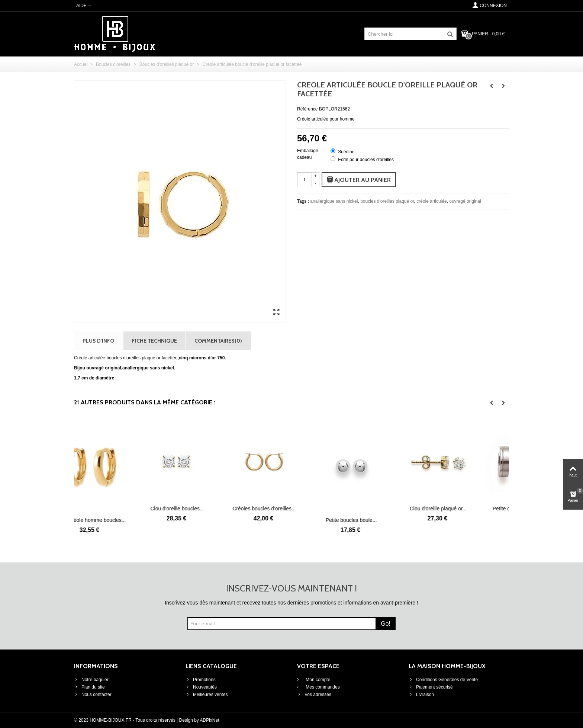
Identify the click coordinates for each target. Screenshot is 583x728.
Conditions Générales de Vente (443, 680)
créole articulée (431, 201)
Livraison (421, 695)
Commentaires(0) (218, 341)
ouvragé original (465, 201)
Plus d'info (98, 341)
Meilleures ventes (207, 695)
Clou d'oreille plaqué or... (466, 509)
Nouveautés (201, 687)
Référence (307, 109)
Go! (386, 624)
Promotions (201, 680)
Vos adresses (314, 695)
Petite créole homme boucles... (117, 520)
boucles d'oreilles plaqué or (387, 201)
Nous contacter (93, 695)
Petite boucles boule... (379, 520)
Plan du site (89, 687)
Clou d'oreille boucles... (204, 509)
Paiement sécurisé (431, 687)
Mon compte (317, 680)
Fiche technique (154, 341)
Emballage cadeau (308, 154)
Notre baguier (91, 680)
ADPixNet (210, 720)
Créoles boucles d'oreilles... (292, 509)
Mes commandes (322, 687)
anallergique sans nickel (334, 201)
